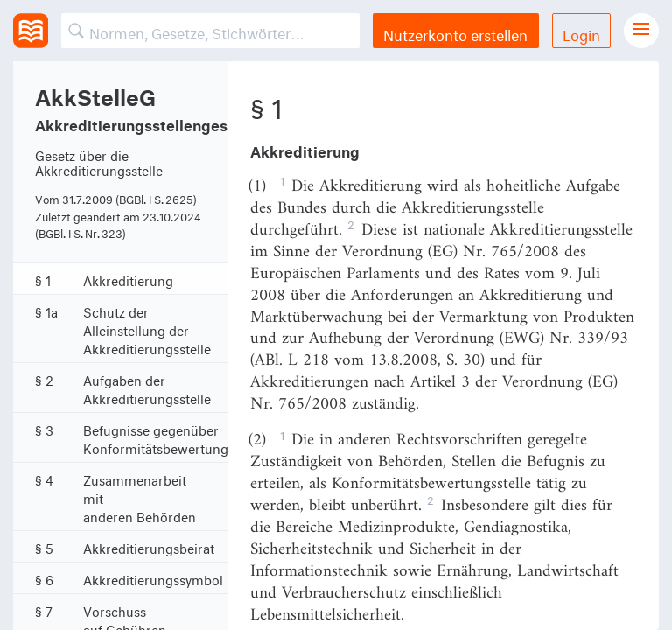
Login (581, 33)
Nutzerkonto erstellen (455, 33)
